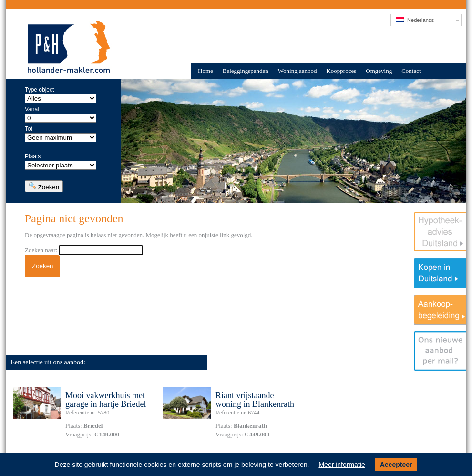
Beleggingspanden (246, 71)
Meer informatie (342, 465)
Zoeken (44, 186)
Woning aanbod (298, 71)
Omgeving (379, 71)
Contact (411, 71)
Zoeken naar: (41, 250)
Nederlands (415, 20)
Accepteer (396, 465)
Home (205, 71)
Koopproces (341, 71)
